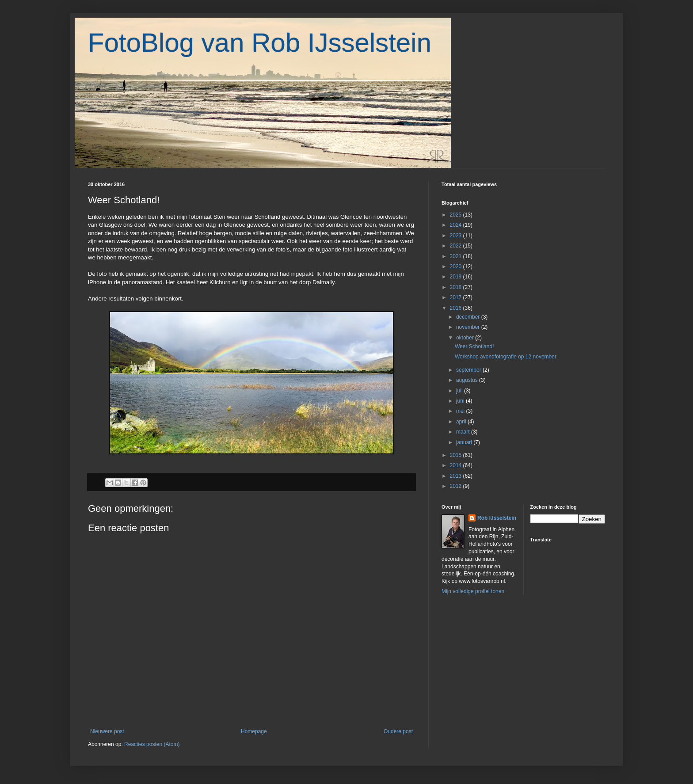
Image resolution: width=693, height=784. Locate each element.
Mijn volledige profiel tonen (473, 591)
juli (460, 391)
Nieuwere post (107, 731)
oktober (466, 338)
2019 (457, 277)
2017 (457, 297)
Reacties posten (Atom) (152, 744)
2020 (457, 266)
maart (464, 432)
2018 (457, 287)
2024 (457, 225)
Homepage (254, 731)
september (469, 370)
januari (465, 442)
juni (461, 401)
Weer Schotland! (474, 346)
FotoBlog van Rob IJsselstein (260, 43)
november (469, 327)
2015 (457, 455)
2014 (457, 465)
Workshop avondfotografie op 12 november (506, 357)
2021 (457, 256)
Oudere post (398, 731)
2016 (457, 308)
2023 (457, 236)
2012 (457, 486)
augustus (468, 380)
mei (461, 411)
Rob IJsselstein (497, 518)
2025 (457, 215)
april (462, 422)
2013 (457, 476)
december (469, 317)
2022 (457, 246)
